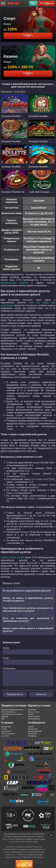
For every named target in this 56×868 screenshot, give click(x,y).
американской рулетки (14, 283)
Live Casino (5, 736)
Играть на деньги (34, 716)
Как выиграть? (6, 731)
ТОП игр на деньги (8, 734)
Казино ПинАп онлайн (12, 557)
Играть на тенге (33, 712)
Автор (6, 648)
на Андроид (32, 736)
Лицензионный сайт (35, 731)
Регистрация (47, 3)
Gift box (31, 714)
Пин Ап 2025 (32, 734)
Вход (33, 3)
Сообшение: (9, 668)
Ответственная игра (8, 712)
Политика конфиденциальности (12, 710)
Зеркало (31, 727)
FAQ (3, 719)
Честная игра (33, 729)
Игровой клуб (6, 727)
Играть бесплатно (34, 719)
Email (6, 658)
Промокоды (32, 710)
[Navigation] (3, 3)
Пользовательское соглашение (12, 714)
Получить (28, 35)
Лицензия (5, 716)
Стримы (4, 729)
